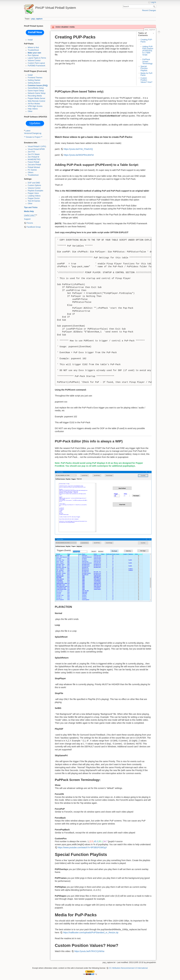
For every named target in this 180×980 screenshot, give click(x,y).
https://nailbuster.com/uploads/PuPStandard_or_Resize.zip (91, 932)
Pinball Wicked (34, 167)
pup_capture (37, 19)
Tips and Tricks (31, 207)
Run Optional (33, 55)
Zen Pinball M (33, 157)
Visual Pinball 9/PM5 (36, 149)
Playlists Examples (36, 191)
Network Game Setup (37, 93)
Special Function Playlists (144, 68)
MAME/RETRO (34, 159)
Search (155, 7)
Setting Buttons (34, 83)
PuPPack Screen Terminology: (148, 62)
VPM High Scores (35, 106)
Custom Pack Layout (36, 63)
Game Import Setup (36, 91)
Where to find (33, 48)
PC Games (32, 170)
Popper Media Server (37, 98)
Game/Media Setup (36, 88)
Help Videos (33, 109)
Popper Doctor (34, 198)
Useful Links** (30, 215)
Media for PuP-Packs (147, 74)
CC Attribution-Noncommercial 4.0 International (128, 968)
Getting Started (34, 80)
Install (30, 40)
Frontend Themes (35, 78)
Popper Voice (33, 193)
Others (31, 172)
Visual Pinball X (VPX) (37, 146)
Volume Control (34, 61)
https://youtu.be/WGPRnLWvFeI (79, 155)
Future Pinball (34, 162)
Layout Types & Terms (37, 58)
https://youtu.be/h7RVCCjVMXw (89, 951)
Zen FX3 (31, 152)
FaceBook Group (34, 227)
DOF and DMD (34, 183)
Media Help (29, 211)
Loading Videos (34, 196)
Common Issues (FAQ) (38, 85)
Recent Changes (149, 10)
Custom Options (34, 185)
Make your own (35, 53)
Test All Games (34, 201)
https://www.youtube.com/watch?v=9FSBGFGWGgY (82, 847)
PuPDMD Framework (37, 66)
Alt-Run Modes (34, 104)
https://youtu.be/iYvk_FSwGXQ (78, 149)
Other (30, 111)
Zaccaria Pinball (34, 165)
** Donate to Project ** (33, 137)
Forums (30, 223)
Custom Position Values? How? (146, 80)
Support (27, 219)
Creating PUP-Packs (147, 41)
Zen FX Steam (34, 154)
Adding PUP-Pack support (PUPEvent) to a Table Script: (148, 51)
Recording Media (35, 96)
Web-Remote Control (36, 101)
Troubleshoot (33, 175)
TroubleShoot (33, 50)
